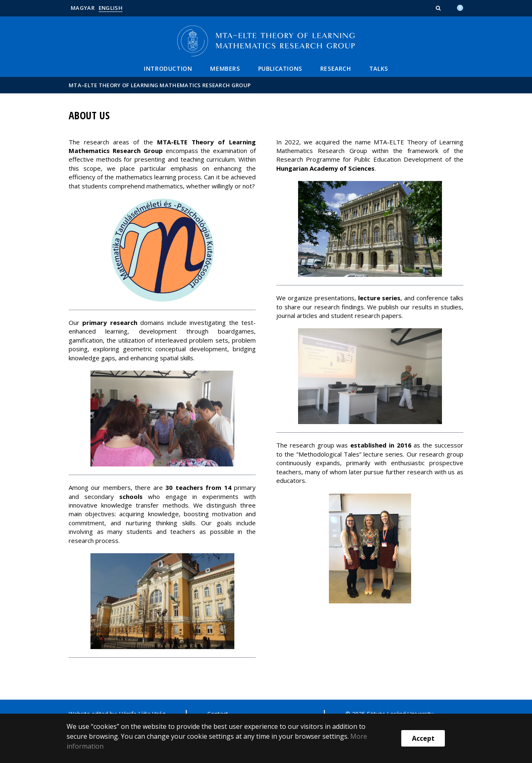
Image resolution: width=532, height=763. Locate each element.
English (111, 8)
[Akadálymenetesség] (460, 7)
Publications (280, 68)
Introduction (168, 68)
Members (225, 68)
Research (336, 68)
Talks (379, 68)
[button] (439, 8)
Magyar (83, 8)
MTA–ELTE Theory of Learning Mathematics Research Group (160, 85)
